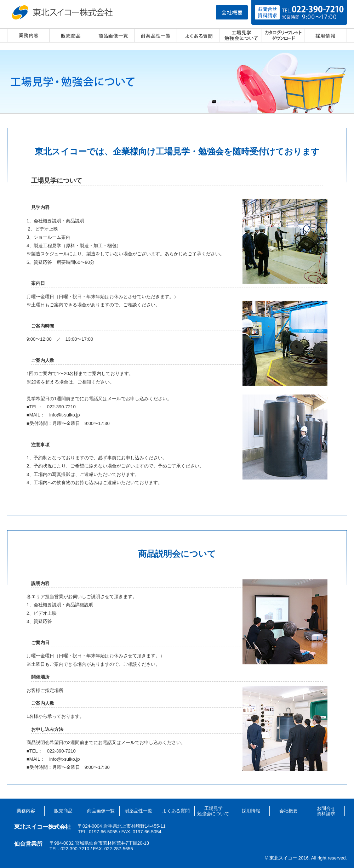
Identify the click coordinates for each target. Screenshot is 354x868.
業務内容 (28, 36)
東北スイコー (64, 12)
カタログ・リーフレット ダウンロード (283, 36)
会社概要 (289, 811)
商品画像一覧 (113, 36)
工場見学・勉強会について (241, 36)
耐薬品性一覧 (156, 36)
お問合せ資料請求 (326, 811)
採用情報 (326, 36)
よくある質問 (198, 36)
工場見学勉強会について (213, 811)
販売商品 (71, 36)
